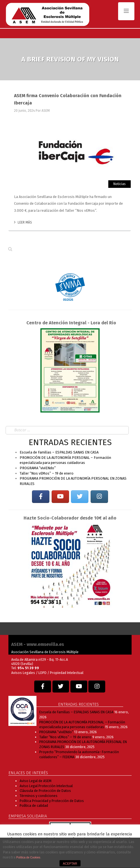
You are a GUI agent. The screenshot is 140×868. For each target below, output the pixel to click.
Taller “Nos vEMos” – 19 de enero (47, 473)
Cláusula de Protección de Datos (45, 791)
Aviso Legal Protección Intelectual (46, 786)
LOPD (43, 673)
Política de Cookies (28, 857)
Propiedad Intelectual (67, 673)
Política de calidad (34, 806)
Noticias (120, 184)
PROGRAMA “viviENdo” (38, 468)
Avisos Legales (23, 673)
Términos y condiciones (39, 796)
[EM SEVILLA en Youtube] (60, 497)
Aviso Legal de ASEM (35, 781)
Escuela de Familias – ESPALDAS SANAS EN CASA (59, 452)
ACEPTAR (70, 864)
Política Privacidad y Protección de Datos (52, 801)
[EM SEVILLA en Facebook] (41, 497)
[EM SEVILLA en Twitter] (80, 497)
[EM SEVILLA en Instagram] (99, 497)
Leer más (23, 222)
